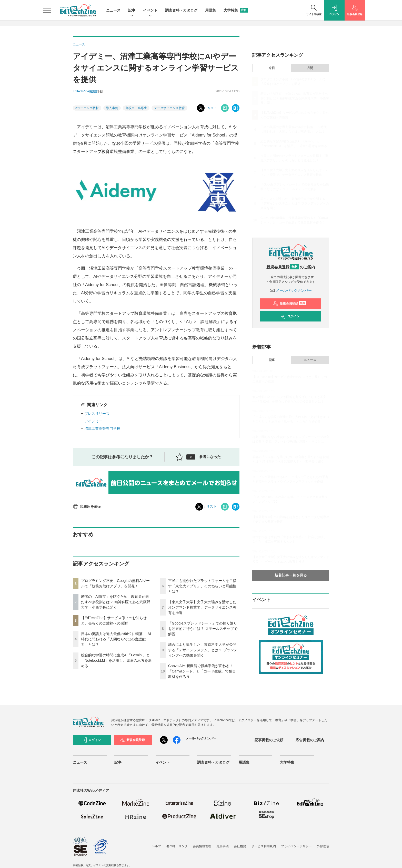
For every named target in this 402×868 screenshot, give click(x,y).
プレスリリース (97, 414)
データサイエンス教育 (169, 108)
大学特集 (236, 10)
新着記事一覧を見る (291, 575)
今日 (272, 68)
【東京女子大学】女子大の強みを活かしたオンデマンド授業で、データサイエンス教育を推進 (202, 607)
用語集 (210, 10)
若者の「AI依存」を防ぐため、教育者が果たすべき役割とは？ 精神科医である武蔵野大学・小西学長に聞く (116, 602)
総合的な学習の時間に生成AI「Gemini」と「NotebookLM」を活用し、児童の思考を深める (116, 660)
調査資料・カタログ (181, 10)
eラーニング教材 (87, 108)
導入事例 (112, 108)
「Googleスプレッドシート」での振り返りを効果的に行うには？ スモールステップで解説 (203, 629)
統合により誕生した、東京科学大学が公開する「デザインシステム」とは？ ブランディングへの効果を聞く (203, 650)
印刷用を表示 (87, 506)
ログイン (290, 316)
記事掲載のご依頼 (269, 740)
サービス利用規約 (264, 846)
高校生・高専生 (136, 108)
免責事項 (223, 846)
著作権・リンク (177, 846)
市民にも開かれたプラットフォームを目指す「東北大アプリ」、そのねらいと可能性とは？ (202, 586)
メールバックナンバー (291, 290)
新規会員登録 (290, 304)
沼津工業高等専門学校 (102, 428)
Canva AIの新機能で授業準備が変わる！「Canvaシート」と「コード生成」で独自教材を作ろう (202, 671)
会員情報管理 (202, 846)
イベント (150, 11)
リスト (212, 108)
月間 (310, 68)
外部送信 (323, 846)
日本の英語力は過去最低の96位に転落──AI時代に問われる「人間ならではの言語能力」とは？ (116, 639)
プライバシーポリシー (296, 846)
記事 (132, 11)
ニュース (113, 10)
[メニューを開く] (47, 10)
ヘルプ (156, 846)
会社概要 (240, 846)
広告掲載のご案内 (310, 740)
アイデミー (93, 421)
